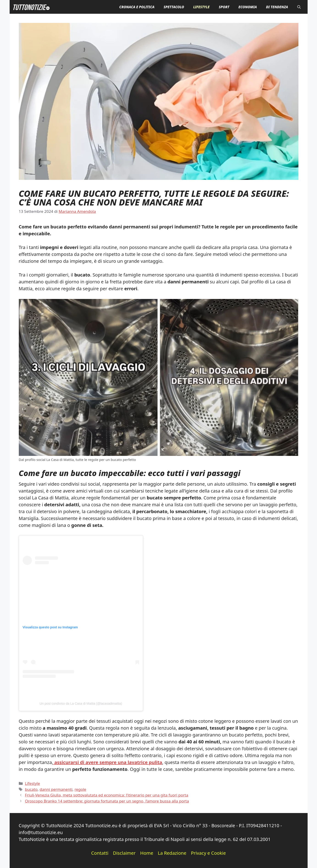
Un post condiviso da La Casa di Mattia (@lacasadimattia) (81, 704)
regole (80, 789)
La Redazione (172, 853)
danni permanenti (56, 789)
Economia (248, 7)
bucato (31, 789)
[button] (299, 7)
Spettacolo (174, 7)
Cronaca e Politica (137, 7)
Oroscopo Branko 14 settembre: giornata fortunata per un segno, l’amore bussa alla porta (107, 801)
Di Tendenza (277, 7)
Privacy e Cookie (208, 853)
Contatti (100, 853)
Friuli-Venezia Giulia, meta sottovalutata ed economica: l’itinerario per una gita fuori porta (107, 795)
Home (147, 853)
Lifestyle (201, 7)
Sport (224, 7)
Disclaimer (124, 853)
